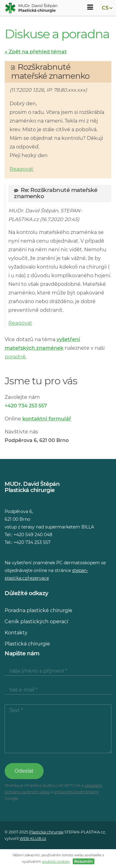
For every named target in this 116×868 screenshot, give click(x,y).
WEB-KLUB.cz (33, 839)
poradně (15, 357)
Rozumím (84, 861)
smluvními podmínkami (76, 792)
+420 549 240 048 (33, 535)
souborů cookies (56, 862)
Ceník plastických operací (36, 622)
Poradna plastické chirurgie (39, 610)
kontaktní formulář (47, 419)
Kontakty (16, 633)
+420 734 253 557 (26, 406)
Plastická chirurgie (27, 644)
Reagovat (21, 169)
